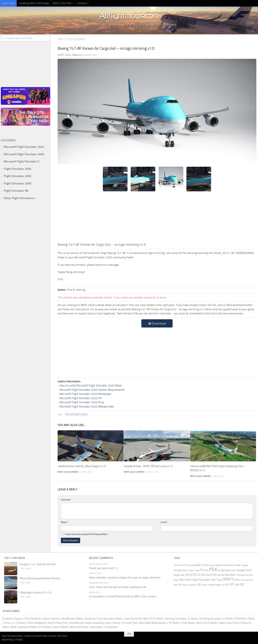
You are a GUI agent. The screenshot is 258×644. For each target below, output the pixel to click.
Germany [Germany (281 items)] (226, 570)
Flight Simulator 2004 (18, 169)
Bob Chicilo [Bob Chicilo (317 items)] (202, 565)
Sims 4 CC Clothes (14, 623)
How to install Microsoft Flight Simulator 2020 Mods (91, 385)
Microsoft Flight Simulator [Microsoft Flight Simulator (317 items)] (195, 580)
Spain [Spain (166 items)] (185, 585)
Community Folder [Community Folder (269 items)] (231, 565)
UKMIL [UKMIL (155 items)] (204, 585)
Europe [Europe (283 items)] (178, 570)
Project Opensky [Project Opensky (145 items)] (247, 580)
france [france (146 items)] (197, 570)
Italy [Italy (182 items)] (219, 575)
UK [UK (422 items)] (199, 585)
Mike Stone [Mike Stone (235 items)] (217, 580)
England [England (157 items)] (245, 565)
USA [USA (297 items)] (227, 585)
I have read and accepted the (85, 534)
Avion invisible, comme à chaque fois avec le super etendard (125, 577)
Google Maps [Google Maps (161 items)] (179, 575)
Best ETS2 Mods (153, 619)
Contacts (82, 3)
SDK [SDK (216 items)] (180, 585)
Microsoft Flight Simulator (76, 414)
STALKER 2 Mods (245, 619)
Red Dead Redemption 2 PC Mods (159, 623)
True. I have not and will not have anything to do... (119, 587)
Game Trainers (51, 619)
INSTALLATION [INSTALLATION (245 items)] (209, 575)
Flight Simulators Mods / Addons (17, 636)
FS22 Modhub (32, 619)
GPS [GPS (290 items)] (187, 575)
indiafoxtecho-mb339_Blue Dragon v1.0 (82, 466)
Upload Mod (8, 3)
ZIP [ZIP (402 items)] (242, 585)
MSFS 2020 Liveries (71, 39)
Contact (19, 640)
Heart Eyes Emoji (229, 623)
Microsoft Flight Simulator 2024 (24, 147)
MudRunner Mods (72, 619)
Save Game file (133, 619)
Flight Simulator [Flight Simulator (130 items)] (188, 571)
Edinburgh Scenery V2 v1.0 (36, 592)
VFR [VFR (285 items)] (237, 585)
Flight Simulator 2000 (18, 183)
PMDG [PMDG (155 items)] (237, 580)
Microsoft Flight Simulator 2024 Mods (50, 636)
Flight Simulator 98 (16, 191)
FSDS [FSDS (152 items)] (206, 570)
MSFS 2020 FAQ (62, 3)
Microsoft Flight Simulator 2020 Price (82, 402)
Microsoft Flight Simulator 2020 (24, 154)
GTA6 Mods (188, 623)
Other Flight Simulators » (20, 198)
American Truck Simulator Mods (103, 619)
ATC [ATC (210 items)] (185, 565)
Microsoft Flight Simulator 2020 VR (81, 398)
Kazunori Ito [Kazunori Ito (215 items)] (242, 575)
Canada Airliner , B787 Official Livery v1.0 (148, 466)
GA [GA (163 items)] (219, 570)
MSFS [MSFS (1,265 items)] (229, 579)
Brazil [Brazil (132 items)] (211, 565)
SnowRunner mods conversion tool (90, 623)
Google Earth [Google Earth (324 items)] (244, 570)
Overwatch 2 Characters (104, 627)
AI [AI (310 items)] (181, 565)
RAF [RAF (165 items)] (175, 585)
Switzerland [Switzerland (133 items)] (192, 585)
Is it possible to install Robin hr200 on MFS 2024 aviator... (124, 596)
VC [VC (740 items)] (232, 584)
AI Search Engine (12, 619)
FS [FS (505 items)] (202, 570)
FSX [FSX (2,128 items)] (213, 570)
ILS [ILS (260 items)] (199, 575)
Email (164, 522)
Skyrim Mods (60, 627)
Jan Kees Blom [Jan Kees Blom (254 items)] (229, 575)
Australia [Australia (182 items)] (191, 565)
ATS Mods (45, 627)
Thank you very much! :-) (103, 568)
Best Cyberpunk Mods (24, 627)
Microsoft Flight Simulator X (22, 161)
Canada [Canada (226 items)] (218, 565)
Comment (66, 500)
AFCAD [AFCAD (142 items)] (176, 565)
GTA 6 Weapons (36, 623)
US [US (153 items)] (223, 585)
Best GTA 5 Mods (207, 623)
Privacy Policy (100, 534)
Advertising (7, 640)
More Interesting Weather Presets (40, 578)
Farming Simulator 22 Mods (181, 619)
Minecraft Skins (79, 627)
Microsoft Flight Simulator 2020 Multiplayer (86, 394)
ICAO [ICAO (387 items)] (193, 575)
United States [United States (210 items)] (214, 585)
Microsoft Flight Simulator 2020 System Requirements (92, 390)
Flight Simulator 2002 (18, 176)
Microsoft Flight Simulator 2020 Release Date (87, 407)
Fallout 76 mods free (125, 623)
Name (65, 522)
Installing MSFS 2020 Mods (34, 3)
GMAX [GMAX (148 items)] (234, 570)
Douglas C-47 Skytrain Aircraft (38, 564)
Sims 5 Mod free (58, 623)
